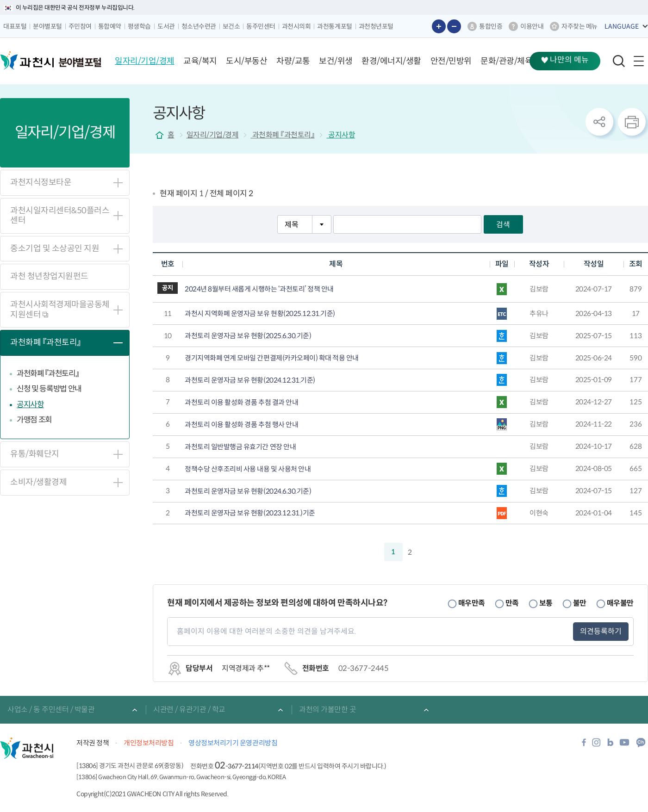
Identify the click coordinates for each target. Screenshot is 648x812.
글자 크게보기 (439, 26)
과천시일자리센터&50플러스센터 (60, 216)
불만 (580, 603)
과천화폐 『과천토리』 (46, 342)
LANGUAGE (622, 26)
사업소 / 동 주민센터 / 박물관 (51, 710)
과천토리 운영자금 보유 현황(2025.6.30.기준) (248, 336)
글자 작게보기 (454, 26)
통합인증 (491, 26)
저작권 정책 (93, 743)
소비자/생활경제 (38, 482)
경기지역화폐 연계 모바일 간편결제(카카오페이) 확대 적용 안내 (272, 358)
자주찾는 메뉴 (579, 26)
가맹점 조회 (34, 420)
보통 (546, 603)
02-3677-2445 (363, 668)
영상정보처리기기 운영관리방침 (233, 743)
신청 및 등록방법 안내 (49, 389)
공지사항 (30, 405)
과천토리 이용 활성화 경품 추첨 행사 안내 (241, 425)
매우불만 (620, 603)
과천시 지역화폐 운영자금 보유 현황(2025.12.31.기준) (260, 314)
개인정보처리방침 (149, 743)
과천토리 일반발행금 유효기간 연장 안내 (240, 447)
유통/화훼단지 (35, 454)
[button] (145, 61)
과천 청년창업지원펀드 (49, 276)
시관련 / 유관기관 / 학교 (189, 710)
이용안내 (532, 26)
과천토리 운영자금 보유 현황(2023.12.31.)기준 (250, 513)
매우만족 (472, 603)
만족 (512, 603)
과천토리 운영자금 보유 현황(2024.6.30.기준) (248, 491)
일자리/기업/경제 (213, 135)
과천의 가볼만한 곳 (327, 710)
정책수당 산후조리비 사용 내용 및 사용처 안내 (248, 469)
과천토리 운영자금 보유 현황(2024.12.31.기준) (250, 380)
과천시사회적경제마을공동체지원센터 (60, 310)
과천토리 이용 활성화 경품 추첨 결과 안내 (241, 403)
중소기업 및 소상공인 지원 (55, 248)
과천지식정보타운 (41, 182)
